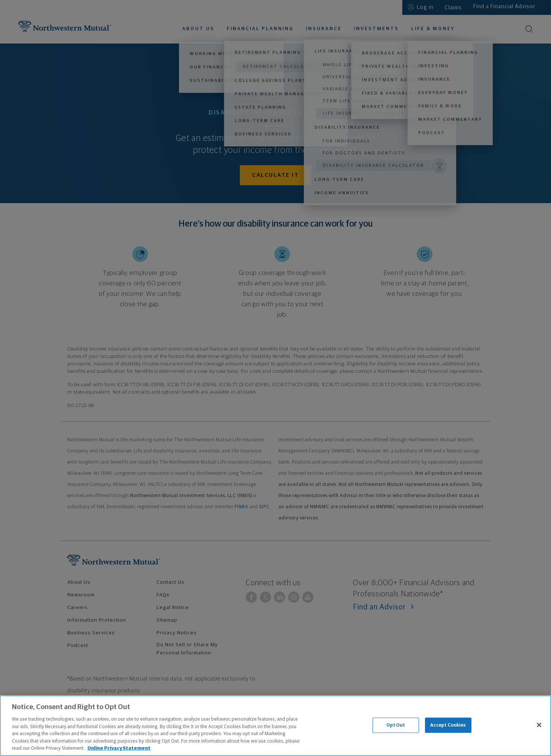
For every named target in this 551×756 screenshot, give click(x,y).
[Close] (539, 725)
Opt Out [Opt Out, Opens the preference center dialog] (396, 725)
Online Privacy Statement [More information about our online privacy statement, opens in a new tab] (119, 748)
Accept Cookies (448, 725)
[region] (275, 726)
